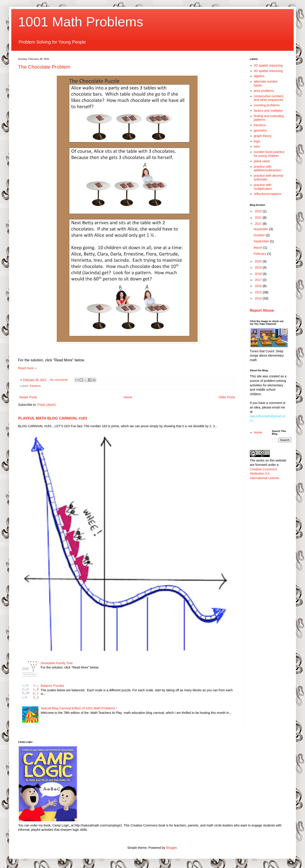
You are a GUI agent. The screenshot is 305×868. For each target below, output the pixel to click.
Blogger (171, 848)
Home (128, 397)
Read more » (27, 368)
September (262, 241)
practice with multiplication (263, 187)
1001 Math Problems (81, 22)
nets (257, 146)
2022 (259, 218)
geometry (260, 130)
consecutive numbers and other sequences (269, 98)
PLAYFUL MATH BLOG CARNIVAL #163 (53, 418)
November (261, 229)
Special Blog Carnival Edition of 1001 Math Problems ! (79, 708)
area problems (264, 91)
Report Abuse (262, 310)
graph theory (263, 136)
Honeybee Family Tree (57, 663)
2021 (259, 224)
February (260, 254)
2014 (259, 298)
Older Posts (227, 397)
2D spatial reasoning (268, 65)
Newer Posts (28, 397)
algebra (259, 76)
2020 (259, 261)
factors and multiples (268, 111)
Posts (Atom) (47, 405)
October (260, 235)
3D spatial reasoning (268, 71)
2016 (259, 286)
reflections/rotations (268, 194)
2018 (259, 274)
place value (262, 161)
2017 (259, 280)
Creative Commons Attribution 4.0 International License (264, 474)
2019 (259, 267)
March (259, 248)
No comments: (60, 380)
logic (257, 141)
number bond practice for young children (269, 154)
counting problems (267, 105)
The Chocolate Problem (44, 67)
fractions (35, 386)
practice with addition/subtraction (268, 168)
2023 (259, 211)
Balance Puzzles (52, 686)
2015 (259, 292)
